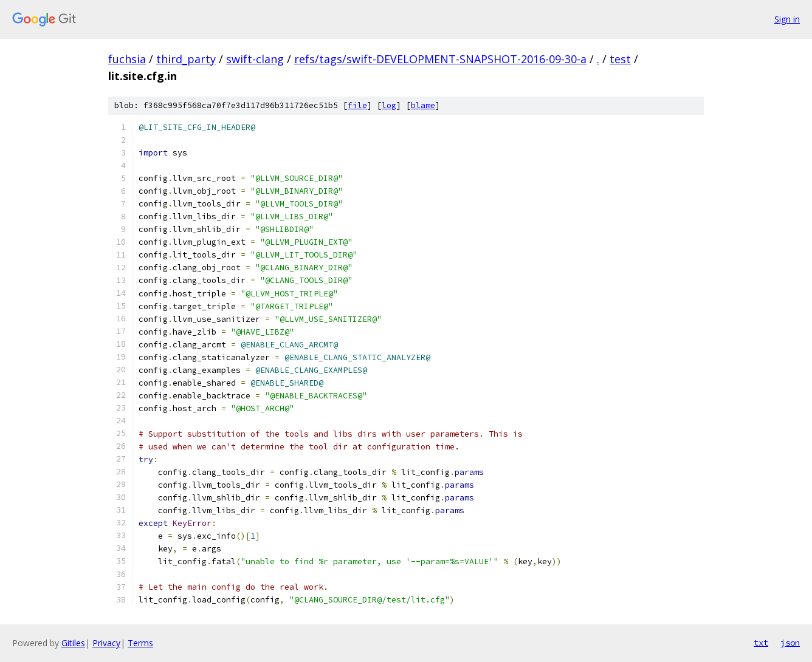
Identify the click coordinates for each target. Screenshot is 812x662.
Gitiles (73, 643)
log (389, 105)
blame (423, 105)
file (357, 105)
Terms (140, 643)
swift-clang (255, 59)
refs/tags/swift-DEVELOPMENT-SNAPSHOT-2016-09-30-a (440, 59)
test (620, 59)
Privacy (106, 643)
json (790, 643)
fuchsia (127, 59)
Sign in (787, 19)
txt (761, 643)
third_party (186, 59)
